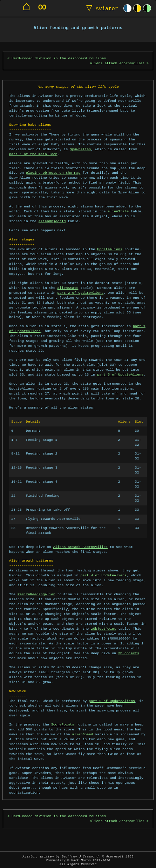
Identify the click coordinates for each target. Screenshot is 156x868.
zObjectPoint (103, 629)
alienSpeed (82, 734)
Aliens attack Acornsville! (117, 63)
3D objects (129, 653)
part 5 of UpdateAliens (112, 701)
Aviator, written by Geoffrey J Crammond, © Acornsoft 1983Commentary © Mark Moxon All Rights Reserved (78, 860)
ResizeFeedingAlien (36, 594)
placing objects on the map (53, 173)
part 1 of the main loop (33, 154)
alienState (118, 211)
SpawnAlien (80, 149)
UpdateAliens (110, 249)
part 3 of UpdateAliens (120, 375)
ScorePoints (63, 724)
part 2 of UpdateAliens (81, 293)
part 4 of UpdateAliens (103, 575)
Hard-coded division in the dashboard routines (59, 58)
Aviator (101, 8)
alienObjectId (52, 221)
